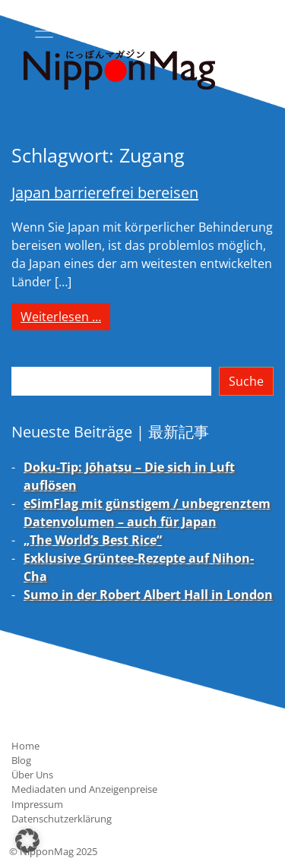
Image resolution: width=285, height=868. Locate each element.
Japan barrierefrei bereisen (105, 193)
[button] (27, 841)
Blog (21, 760)
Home (25, 746)
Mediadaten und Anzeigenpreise (84, 789)
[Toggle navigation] (44, 31)
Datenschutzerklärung (62, 819)
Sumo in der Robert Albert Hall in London (148, 595)
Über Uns (32, 775)
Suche (246, 381)
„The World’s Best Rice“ (93, 540)
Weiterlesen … (65, 316)
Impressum (37, 804)
